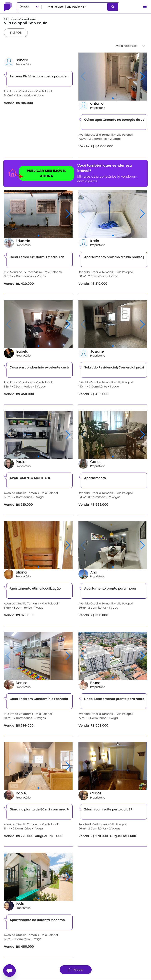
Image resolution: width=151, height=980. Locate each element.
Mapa (76, 970)
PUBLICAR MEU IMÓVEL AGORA (43, 174)
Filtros (16, 33)
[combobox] (75, 7)
